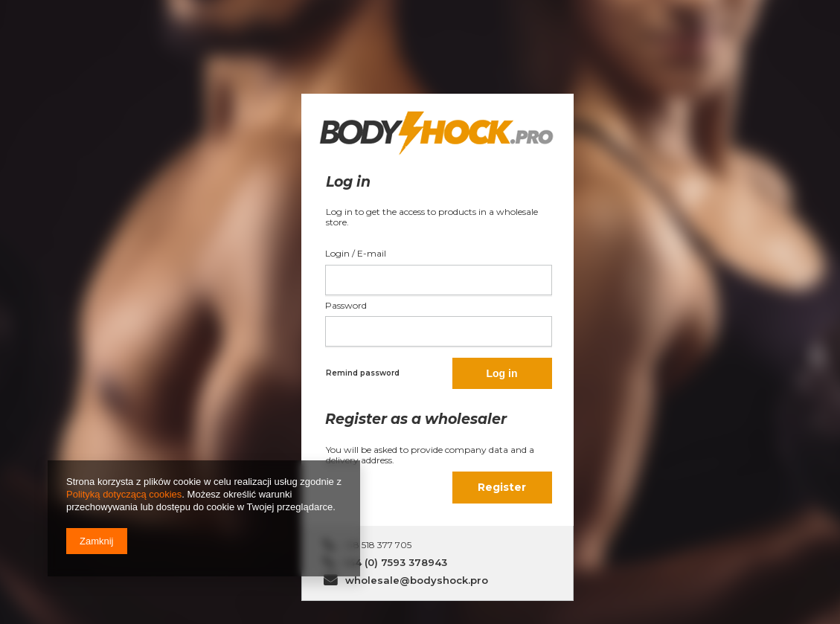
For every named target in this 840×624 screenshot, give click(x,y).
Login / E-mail (356, 253)
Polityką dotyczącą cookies (124, 494)
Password (346, 305)
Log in (502, 373)
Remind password (363, 373)
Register (502, 487)
